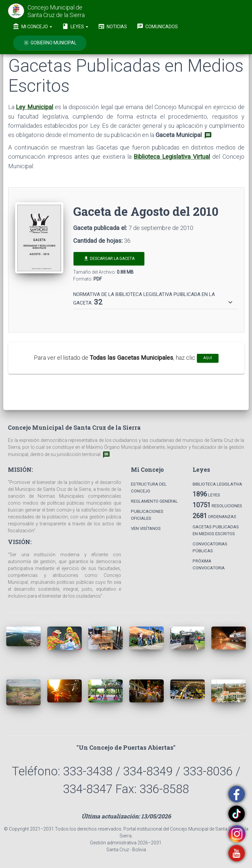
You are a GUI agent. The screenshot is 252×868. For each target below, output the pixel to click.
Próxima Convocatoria (209, 564)
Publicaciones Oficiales (147, 515)
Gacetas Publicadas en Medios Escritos (216, 530)
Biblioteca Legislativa (217, 484)
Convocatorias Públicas (210, 547)
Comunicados (157, 26)
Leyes (75, 26)
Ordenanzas (214, 516)
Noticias (113, 26)
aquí (208, 358)
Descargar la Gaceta (109, 258)
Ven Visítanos (146, 528)
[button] (154, 299)
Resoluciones (217, 505)
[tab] (155, 296)
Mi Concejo (32, 26)
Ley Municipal (34, 107)
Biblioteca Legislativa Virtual (172, 157)
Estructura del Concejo (149, 488)
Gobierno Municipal (50, 43)
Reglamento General (154, 501)
